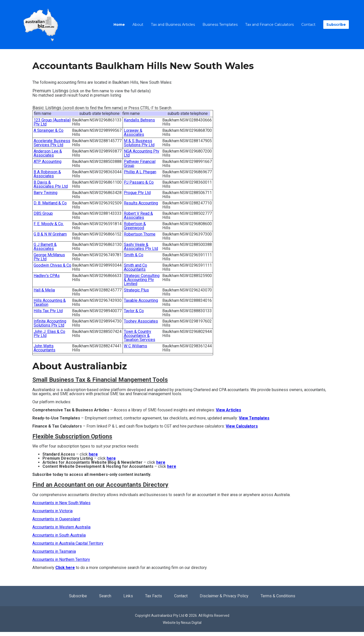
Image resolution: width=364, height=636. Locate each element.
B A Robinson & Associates (47, 174)
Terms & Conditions (278, 596)
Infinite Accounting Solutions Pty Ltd (50, 323)
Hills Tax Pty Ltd (48, 311)
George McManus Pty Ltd (49, 257)
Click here (65, 568)
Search (105, 596)
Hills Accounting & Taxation (50, 302)
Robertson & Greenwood (135, 226)
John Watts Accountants (44, 348)
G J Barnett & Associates (45, 247)
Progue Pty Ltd (137, 193)
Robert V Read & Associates (138, 215)
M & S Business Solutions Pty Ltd (139, 143)
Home (119, 25)
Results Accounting (141, 203)
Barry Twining (45, 193)
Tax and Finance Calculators (269, 25)
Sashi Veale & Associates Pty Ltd (141, 247)
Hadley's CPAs (47, 276)
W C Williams (135, 346)
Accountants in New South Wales (61, 503)
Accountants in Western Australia (61, 527)
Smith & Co (134, 255)
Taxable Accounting (141, 300)
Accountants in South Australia (59, 535)
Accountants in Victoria (52, 511)
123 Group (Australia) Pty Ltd (52, 122)
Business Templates (220, 25)
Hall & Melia (44, 290)
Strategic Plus (136, 290)
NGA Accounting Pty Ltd (142, 153)
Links (128, 596)
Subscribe (336, 25)
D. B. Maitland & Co (50, 203)
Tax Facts (154, 596)
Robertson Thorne (140, 234)
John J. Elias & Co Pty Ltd (49, 334)
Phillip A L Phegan (140, 172)
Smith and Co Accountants (135, 267)
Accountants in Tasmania (54, 551)
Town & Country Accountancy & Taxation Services (140, 336)
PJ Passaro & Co (139, 182)
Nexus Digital (191, 623)
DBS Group (43, 213)
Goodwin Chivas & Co (52, 265)
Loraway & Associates (134, 132)
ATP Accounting (48, 162)
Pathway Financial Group (140, 164)
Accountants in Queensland (56, 519)
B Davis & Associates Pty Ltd (51, 184)
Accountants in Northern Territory (61, 559)
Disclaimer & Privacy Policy (224, 596)
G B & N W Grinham (50, 234)
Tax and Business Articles (173, 25)
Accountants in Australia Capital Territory (68, 543)
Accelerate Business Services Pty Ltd (52, 143)
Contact (308, 25)
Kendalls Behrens (139, 120)
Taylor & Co (134, 311)
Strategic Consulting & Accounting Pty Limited (142, 280)
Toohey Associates (141, 321)
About (138, 25)
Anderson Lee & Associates (48, 153)
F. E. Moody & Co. (49, 224)
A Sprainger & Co (49, 130)
